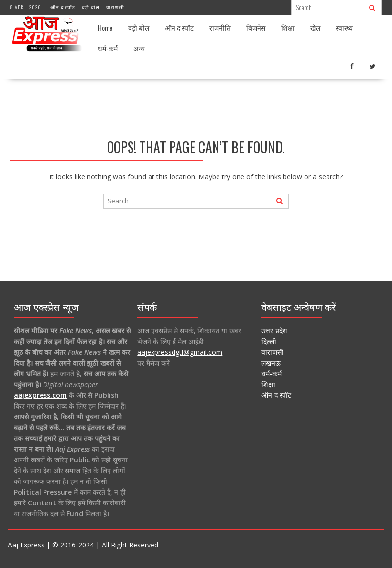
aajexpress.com (40, 395)
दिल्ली (269, 341)
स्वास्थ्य (344, 28)
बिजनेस (256, 28)
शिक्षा (288, 28)
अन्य (139, 48)
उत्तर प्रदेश (274, 331)
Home (105, 28)
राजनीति (220, 28)
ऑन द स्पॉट (63, 7)
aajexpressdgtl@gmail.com (180, 352)
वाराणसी (115, 7)
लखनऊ (271, 363)
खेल (315, 28)
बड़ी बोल (91, 7)
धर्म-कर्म (108, 48)
